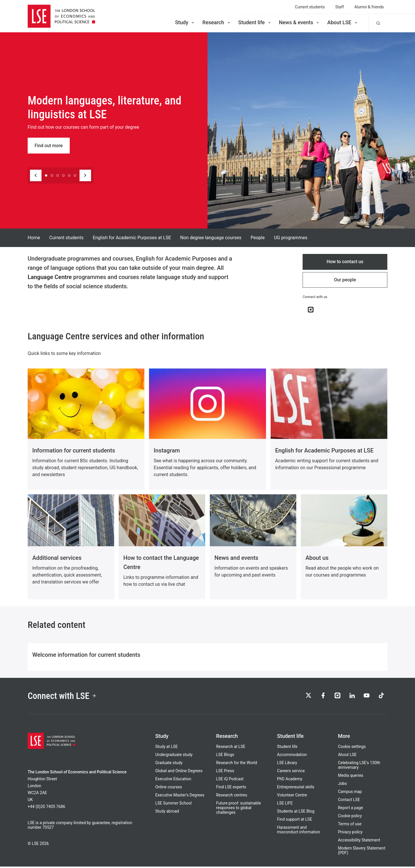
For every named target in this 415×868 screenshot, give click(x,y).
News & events (300, 22)
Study (185, 22)
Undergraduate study (174, 756)
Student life (255, 22)
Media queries (351, 777)
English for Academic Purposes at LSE (132, 238)
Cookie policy (350, 817)
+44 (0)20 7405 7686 (46, 808)
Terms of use (350, 825)
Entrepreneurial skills (296, 788)
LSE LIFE (285, 805)
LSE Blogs (225, 756)
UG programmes (290, 238)
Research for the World (237, 764)
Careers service (291, 772)
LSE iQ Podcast (230, 780)
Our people (345, 280)
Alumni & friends (369, 7)
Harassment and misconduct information (298, 831)
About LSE (343, 22)
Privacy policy (350, 833)
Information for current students (74, 451)
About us (317, 558)
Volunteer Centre (292, 796)
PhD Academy (290, 780)
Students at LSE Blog (296, 813)
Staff (339, 7)
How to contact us (345, 262)
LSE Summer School (173, 805)
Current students (310, 7)
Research (217, 22)
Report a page (351, 809)
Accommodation (292, 756)
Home (34, 238)
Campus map (350, 793)
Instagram (167, 451)
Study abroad (167, 813)
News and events (236, 558)
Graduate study (169, 764)
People (258, 238)
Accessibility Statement (359, 841)
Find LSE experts (231, 788)
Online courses (169, 788)
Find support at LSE (295, 821)
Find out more (49, 145)
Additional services (57, 558)
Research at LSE (231, 748)
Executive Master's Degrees (180, 796)
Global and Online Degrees (179, 772)
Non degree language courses (211, 238)
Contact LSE (349, 801)
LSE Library (287, 764)
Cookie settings (352, 748)
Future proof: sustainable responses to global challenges (238, 809)
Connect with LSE (63, 697)
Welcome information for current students (86, 655)
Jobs (343, 785)
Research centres (232, 796)
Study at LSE (167, 748)
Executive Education (173, 780)
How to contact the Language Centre (161, 563)
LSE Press (225, 772)
